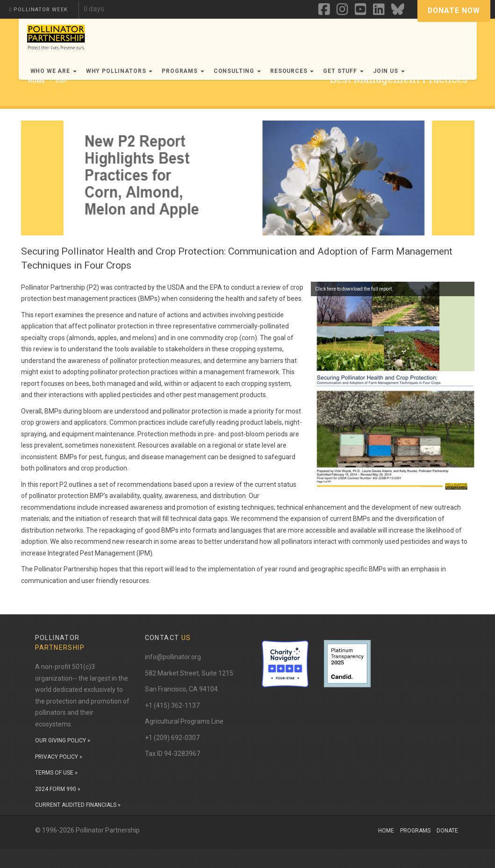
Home (386, 831)
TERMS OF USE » (56, 773)
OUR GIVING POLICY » (63, 740)
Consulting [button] (237, 71)
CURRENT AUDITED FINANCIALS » (78, 805)
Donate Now (453, 11)
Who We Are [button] (54, 71)
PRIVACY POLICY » (59, 757)
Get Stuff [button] (343, 71)
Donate (447, 831)
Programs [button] (183, 71)
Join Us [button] (389, 71)
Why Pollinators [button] (119, 71)
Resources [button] (292, 71)
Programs (415, 831)
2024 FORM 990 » (58, 789)
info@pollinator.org (173, 657)
